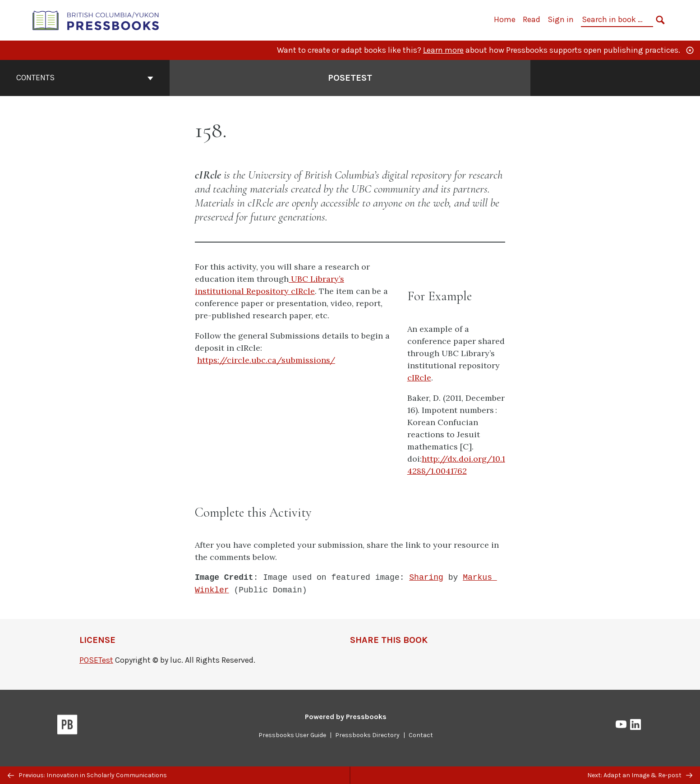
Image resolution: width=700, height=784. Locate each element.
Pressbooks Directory (367, 735)
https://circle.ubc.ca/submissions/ (266, 360)
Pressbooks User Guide (292, 735)
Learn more (443, 50)
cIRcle (419, 378)
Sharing (426, 578)
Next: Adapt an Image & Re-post (640, 775)
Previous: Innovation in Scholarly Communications (87, 775)
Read (532, 19)
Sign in (561, 19)
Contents (85, 78)
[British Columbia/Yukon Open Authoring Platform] (96, 20)
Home (505, 19)
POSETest (96, 660)
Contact (421, 735)
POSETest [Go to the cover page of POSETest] (350, 78)
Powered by (346, 717)
